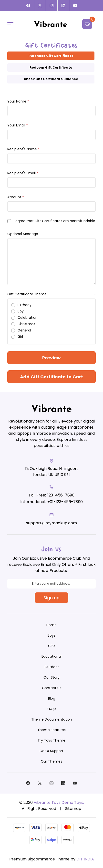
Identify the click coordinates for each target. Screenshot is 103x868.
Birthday (25, 305)
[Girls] (52, 646)
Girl (20, 337)
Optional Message (23, 234)
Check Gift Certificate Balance (51, 79)
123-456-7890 (61, 495)
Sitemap (73, 809)
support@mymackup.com (51, 523)
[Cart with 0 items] (87, 24)
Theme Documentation (52, 719)
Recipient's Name (23, 149)
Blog (52, 698)
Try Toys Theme (51, 740)
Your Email (18, 125)
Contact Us (52, 688)
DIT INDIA (85, 859)
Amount (16, 197)
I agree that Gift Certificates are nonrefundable (54, 221)
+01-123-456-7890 (65, 502)
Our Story (51, 677)
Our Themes (51, 761)
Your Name (18, 101)
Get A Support (51, 751)
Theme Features (51, 730)
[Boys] (51, 635)
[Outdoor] (52, 667)
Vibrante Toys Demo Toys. (59, 802)
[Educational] (51, 656)
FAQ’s (51, 709)
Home (51, 625)
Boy (21, 311)
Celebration (28, 318)
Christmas (26, 324)
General (24, 330)
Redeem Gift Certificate (51, 67)
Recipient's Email (23, 173)
